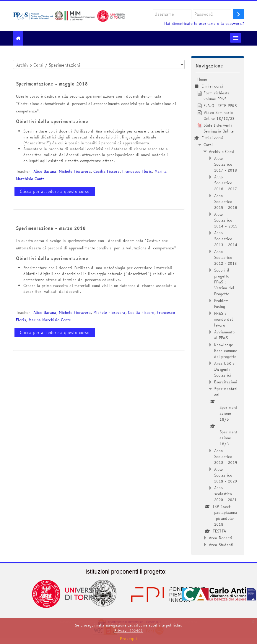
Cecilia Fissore (106, 171)
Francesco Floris (137, 171)
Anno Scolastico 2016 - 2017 (226, 183)
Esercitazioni (226, 382)
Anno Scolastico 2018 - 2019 (226, 456)
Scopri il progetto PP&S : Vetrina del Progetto (224, 282)
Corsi (208, 145)
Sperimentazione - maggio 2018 (52, 84)
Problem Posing (221, 304)
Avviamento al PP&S (224, 335)
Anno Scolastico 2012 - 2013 (226, 257)
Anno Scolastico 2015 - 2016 (226, 201)
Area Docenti (221, 538)
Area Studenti (221, 545)
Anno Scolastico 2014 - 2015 (226, 220)
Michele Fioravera (75, 171)
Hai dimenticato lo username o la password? (204, 24)
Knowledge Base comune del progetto (226, 351)
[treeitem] (218, 312)
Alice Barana (45, 171)
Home (202, 79)
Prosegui (128, 639)
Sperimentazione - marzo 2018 (51, 228)
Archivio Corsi (222, 151)
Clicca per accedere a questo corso (55, 191)
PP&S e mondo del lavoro (223, 319)
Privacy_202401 (128, 631)
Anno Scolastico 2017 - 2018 (226, 164)
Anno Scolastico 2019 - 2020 (226, 475)
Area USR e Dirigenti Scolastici (224, 369)
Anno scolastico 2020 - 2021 (225, 494)
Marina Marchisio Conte (50, 320)
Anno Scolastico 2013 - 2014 (226, 239)
